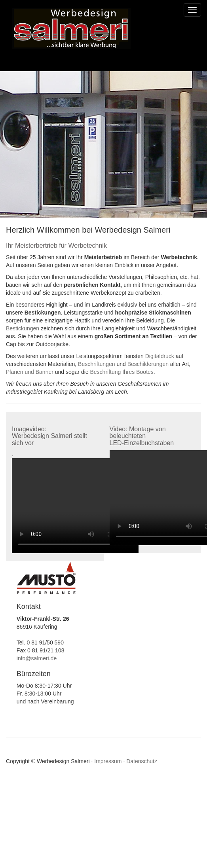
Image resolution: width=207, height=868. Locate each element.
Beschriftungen (96, 364)
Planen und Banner (30, 372)
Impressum (108, 761)
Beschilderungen (148, 364)
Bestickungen (23, 328)
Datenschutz (142, 761)
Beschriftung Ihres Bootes (122, 372)
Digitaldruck (160, 356)
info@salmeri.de (37, 658)
